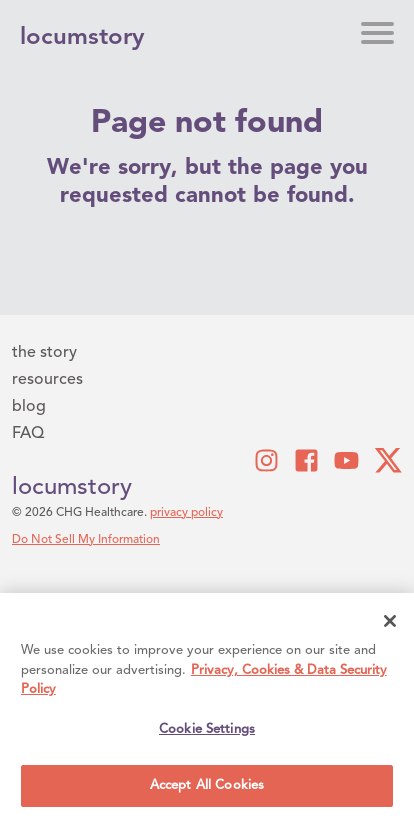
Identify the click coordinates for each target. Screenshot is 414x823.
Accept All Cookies (207, 785)
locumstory (72, 488)
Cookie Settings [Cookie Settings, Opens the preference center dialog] (207, 729)
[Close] (390, 621)
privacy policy (186, 513)
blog (29, 407)
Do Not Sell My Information (86, 540)
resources (47, 380)
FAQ (28, 434)
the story (44, 353)
